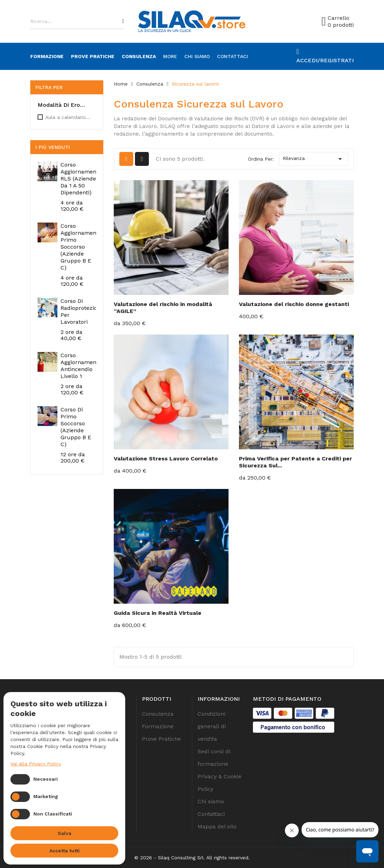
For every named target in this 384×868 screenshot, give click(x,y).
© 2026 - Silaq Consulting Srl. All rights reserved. (192, 858)
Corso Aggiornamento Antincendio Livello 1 (81, 366)
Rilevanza (314, 159)
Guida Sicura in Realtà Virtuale (158, 613)
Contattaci (233, 56)
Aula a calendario (68, 117)
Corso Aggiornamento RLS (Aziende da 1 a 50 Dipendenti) (81, 179)
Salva (65, 833)
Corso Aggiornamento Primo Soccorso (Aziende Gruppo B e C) (81, 247)
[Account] (325, 56)
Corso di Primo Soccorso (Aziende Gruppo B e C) (76, 427)
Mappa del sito (217, 826)
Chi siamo (197, 56)
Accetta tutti (65, 851)
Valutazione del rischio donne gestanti (294, 304)
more (170, 56)
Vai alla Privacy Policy (36, 764)
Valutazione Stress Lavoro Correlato (166, 459)
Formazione (47, 56)
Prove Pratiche (93, 56)
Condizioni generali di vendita (212, 726)
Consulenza (139, 56)
